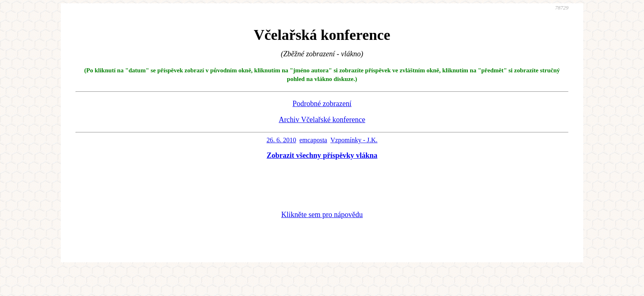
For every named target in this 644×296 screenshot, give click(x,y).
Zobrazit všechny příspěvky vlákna (322, 155)
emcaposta (313, 140)
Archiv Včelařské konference (322, 120)
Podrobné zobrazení (322, 104)
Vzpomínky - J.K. (354, 140)
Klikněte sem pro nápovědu (322, 215)
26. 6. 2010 (281, 140)
